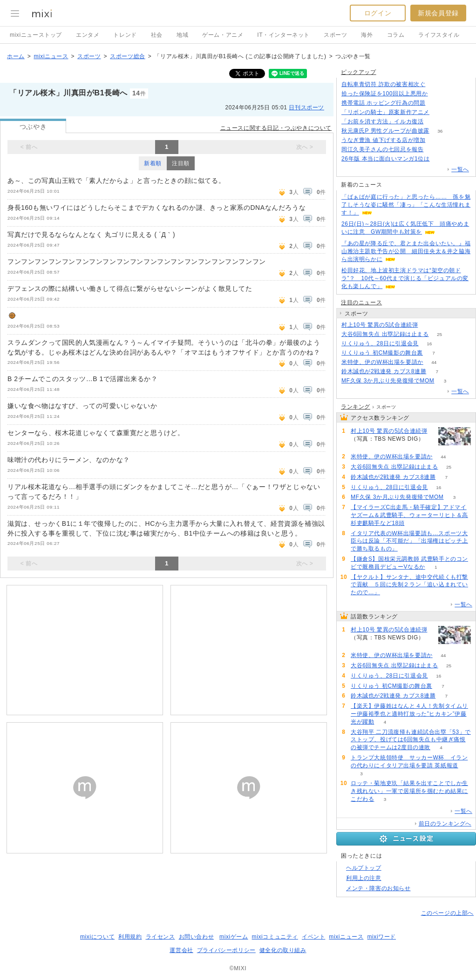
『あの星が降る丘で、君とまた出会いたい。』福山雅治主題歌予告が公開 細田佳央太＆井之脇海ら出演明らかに (406, 251)
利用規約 (130, 937)
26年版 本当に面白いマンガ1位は (386, 159)
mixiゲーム (234, 937)
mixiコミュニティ (275, 937)
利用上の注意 (364, 878)
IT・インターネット (283, 35)
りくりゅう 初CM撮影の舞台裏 (382, 353)
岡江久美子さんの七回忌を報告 (382, 149)
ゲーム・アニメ (223, 35)
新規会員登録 (438, 13)
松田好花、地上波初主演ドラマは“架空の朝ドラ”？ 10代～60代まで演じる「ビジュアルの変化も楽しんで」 (405, 278)
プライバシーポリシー (226, 950)
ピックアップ (359, 72)
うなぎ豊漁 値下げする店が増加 (383, 140)
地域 (182, 35)
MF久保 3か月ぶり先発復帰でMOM (388, 381)
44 (434, 362)
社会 (157, 35)
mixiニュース (51, 56)
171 (439, 94)
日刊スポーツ (306, 107)
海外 (367, 35)
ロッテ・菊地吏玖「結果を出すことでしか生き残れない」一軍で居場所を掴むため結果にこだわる (409, 791)
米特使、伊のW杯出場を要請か (382, 362)
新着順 (153, 163)
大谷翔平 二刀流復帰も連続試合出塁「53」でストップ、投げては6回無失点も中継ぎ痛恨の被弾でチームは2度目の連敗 (411, 740)
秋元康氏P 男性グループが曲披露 (385, 131)
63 (429, 325)
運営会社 (181, 950)
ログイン (378, 13)
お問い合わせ (197, 937)
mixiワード (381, 937)
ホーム (16, 56)
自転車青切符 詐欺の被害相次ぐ (383, 84)
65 (434, 150)
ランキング (356, 407)
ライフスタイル (439, 35)
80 (436, 140)
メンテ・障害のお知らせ (378, 888)
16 (429, 344)
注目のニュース (361, 302)
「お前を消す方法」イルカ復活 (382, 121)
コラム (396, 35)
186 (436, 84)
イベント (313, 937)
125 (436, 103)
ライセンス (160, 937)
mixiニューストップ (36, 35)
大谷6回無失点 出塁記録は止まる (385, 334)
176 (440, 112)
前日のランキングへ (445, 824)
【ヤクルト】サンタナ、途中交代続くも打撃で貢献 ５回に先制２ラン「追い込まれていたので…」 (409, 585)
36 (440, 131)
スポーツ (335, 35)
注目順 (181, 163)
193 (434, 122)
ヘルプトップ (364, 868)
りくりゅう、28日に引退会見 (380, 343)
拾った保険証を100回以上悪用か (385, 94)
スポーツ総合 (128, 56)
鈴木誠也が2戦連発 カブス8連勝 (384, 371)
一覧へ (460, 169)
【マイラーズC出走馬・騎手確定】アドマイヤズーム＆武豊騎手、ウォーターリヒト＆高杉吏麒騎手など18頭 (409, 515)
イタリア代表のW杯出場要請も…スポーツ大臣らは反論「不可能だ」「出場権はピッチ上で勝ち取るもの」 (409, 541)
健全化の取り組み (283, 950)
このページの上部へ (447, 913)
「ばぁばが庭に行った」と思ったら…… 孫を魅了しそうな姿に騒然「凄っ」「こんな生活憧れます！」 (406, 205)
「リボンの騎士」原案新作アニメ (385, 112)
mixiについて (97, 937)
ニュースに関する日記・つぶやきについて (276, 128)
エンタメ (88, 35)
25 (439, 334)
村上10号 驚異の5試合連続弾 (380, 325)
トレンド (125, 35)
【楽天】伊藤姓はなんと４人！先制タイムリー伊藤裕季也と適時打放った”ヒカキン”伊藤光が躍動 (409, 714)
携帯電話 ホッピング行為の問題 (383, 103)
